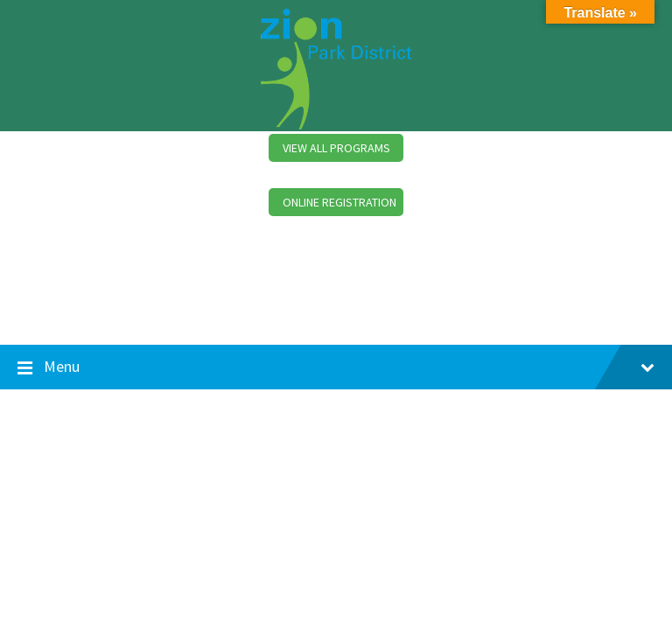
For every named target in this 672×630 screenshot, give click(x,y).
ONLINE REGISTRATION (339, 202)
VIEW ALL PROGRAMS (336, 148)
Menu (336, 367)
